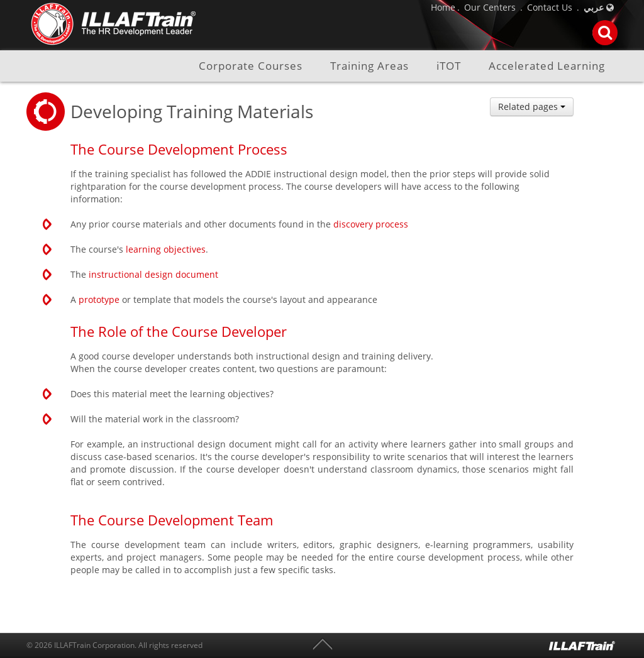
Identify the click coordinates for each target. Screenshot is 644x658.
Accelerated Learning (547, 66)
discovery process (371, 224)
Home (443, 7)
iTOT (449, 66)
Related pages (532, 107)
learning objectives (166, 249)
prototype (99, 299)
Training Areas (369, 66)
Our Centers (490, 7)
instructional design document (153, 274)
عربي (594, 7)
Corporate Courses (251, 66)
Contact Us (550, 7)
